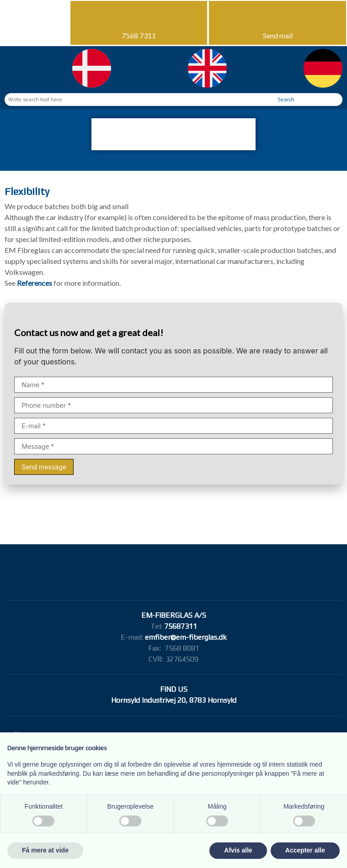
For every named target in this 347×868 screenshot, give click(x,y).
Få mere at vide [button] (45, 850)
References (35, 283)
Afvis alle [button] (238, 850)
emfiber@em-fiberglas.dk (186, 637)
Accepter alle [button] (305, 850)
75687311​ (181, 626)
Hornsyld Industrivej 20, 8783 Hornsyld (174, 700)
